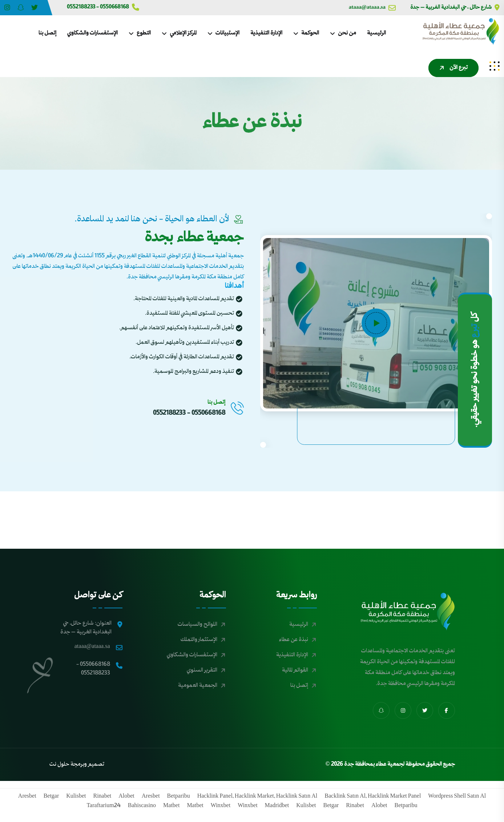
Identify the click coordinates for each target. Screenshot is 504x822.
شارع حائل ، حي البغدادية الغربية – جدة (455, 8)
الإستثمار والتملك (199, 640)
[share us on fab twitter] (425, 710)
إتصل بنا (47, 33)
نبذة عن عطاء (294, 640)
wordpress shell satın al (457, 797)
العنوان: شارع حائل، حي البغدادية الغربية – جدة (91, 628)
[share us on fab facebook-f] (447, 710)
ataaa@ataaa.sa (372, 8)
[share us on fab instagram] (403, 710)
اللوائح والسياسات (197, 625)
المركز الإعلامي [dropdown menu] (183, 33)
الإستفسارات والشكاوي (92, 33)
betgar (51, 797)
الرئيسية (376, 33)
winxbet (247, 806)
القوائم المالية (295, 670)
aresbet (151, 797)
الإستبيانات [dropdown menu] (227, 33)
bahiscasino (142, 806)
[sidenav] (495, 66)
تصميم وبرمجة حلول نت (77, 765)
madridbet (277, 806)
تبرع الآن (453, 68)
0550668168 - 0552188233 (103, 7)
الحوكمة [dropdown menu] (310, 33)
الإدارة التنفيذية (266, 33)
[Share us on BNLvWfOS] (21, 8)
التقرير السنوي (202, 670)
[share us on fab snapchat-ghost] (381, 710)
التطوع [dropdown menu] (144, 33)
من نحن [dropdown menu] (347, 33)
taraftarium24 (103, 806)
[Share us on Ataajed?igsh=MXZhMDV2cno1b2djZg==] (7, 8)
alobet (126, 797)
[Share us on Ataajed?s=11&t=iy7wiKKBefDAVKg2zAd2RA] (35, 8)
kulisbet (76, 797)
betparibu (179, 797)
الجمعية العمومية (198, 686)
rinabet (102, 797)
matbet (195, 806)
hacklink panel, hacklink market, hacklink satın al (257, 797)
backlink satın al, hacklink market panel (373, 797)
